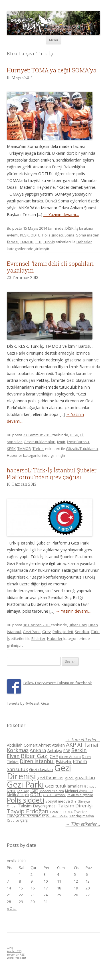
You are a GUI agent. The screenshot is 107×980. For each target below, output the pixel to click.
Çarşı (24, 820)
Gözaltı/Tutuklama (82, 449)
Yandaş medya (82, 816)
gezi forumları (50, 778)
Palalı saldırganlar (80, 795)
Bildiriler (38, 638)
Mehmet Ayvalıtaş (79, 791)
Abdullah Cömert (22, 745)
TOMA (68, 812)
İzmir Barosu (78, 442)
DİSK (69, 228)
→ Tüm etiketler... (83, 740)
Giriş (10, 948)
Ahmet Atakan (52, 745)
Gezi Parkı (32, 632)
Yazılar (14, 951)
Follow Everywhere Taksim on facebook (58, 683)
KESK (24, 235)
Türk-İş (49, 242)
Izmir (61, 442)
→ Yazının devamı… (61, 214)
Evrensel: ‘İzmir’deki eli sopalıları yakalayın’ (50, 267)
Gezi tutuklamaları (40, 442)
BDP (67, 751)
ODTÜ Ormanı (54, 795)
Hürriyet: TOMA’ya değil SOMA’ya (52, 70)
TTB (38, 242)
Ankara (38, 750)
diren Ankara (70, 757)
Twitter (80, 812)
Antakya (55, 750)
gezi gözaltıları (80, 778)
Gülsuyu (90, 786)
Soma (69, 235)
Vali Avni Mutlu (57, 816)
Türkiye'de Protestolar (26, 816)
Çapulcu (13, 820)
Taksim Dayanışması (37, 806)
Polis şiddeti (53, 235)
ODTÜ (36, 235)
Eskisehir (64, 762)
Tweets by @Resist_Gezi (28, 703)
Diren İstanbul (37, 761)
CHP (54, 756)
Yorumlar (16, 955)
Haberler (84, 242)
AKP (71, 745)
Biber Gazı (78, 625)
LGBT (34, 791)
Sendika (82, 632)
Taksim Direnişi (75, 806)
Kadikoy (23, 791)
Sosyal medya (58, 801)
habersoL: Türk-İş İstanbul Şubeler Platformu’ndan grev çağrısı (52, 474)
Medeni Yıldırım (52, 791)
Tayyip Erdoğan (28, 811)
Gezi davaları (41, 769)
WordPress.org (16, 958)
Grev (47, 632)
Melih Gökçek (18, 795)
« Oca (12, 908)
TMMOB (27, 242)
